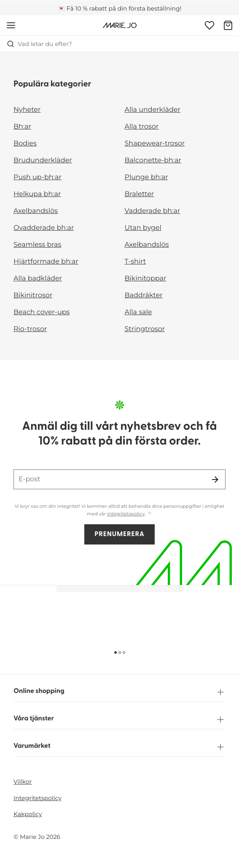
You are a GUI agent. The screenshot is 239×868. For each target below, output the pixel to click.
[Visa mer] (150, 514)
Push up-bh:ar (38, 177)
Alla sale (138, 312)
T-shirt (136, 262)
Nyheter (27, 110)
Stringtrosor (145, 329)
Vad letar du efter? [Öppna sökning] (39, 44)
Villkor (23, 782)
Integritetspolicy (38, 798)
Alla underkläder (153, 110)
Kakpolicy (28, 814)
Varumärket (119, 747)
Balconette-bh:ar (153, 160)
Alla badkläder (38, 279)
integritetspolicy (126, 514)
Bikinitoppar (146, 279)
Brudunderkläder (43, 160)
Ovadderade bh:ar (44, 228)
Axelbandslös (36, 211)
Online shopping (119, 692)
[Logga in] (209, 25)
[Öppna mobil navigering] (11, 25)
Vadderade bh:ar (153, 211)
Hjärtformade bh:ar (46, 262)
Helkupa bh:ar (37, 194)
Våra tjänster (119, 720)
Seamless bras (37, 245)
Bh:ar (22, 127)
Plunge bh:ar (146, 177)
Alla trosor (142, 127)
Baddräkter (144, 295)
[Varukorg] (228, 25)
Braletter (140, 194)
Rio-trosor (30, 329)
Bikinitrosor (33, 295)
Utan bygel (143, 228)
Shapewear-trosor (155, 144)
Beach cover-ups (42, 312)
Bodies (25, 144)
